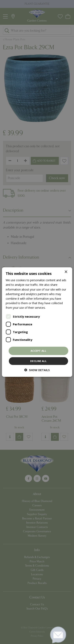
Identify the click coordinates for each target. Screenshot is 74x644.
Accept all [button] (38, 351)
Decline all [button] (38, 361)
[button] (37, 370)
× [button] (66, 272)
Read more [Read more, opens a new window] (53, 308)
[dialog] (37, 322)
